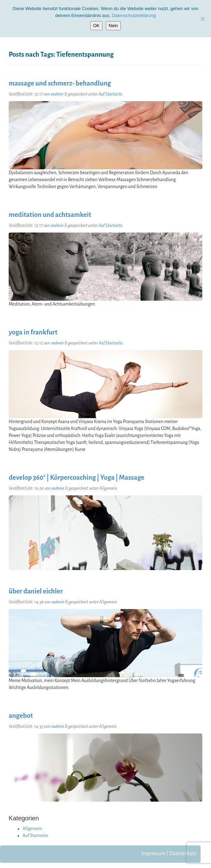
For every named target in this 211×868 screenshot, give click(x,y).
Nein (113, 26)
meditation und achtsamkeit (50, 215)
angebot (21, 716)
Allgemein (32, 829)
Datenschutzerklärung (134, 15)
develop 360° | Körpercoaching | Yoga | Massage (77, 477)
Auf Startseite (110, 94)
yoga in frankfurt (33, 332)
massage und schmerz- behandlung (60, 83)
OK (96, 26)
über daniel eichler (36, 591)
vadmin (57, 94)
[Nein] (202, 19)
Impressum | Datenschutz (169, 853)
